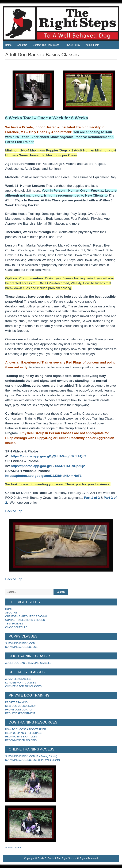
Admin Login (92, 45)
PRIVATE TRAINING (16, 702)
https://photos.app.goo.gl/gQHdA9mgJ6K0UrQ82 (48, 456)
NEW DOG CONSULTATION (21, 706)
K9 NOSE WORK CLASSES (21, 683)
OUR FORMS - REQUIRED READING (26, 616)
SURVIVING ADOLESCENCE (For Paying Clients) (33, 760)
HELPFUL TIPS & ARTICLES (21, 737)
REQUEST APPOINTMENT (20, 713)
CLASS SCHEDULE (16, 627)
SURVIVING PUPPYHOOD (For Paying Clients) (31, 756)
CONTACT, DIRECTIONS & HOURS (25, 620)
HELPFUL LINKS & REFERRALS (23, 733)
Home (8, 45)
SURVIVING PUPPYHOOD (20, 643)
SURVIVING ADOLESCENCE (21, 647)
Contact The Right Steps (46, 45)
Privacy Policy (72, 45)
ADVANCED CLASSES (18, 679)
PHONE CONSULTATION (19, 710)
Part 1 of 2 (92, 498)
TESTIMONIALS (14, 624)
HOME (9, 609)
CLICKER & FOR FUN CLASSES (23, 686)
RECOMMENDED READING (21, 740)
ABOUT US (11, 613)
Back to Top (14, 511)
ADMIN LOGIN (13, 847)
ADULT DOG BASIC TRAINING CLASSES (28, 663)
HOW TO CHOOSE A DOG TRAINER (26, 729)
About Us (22, 45)
